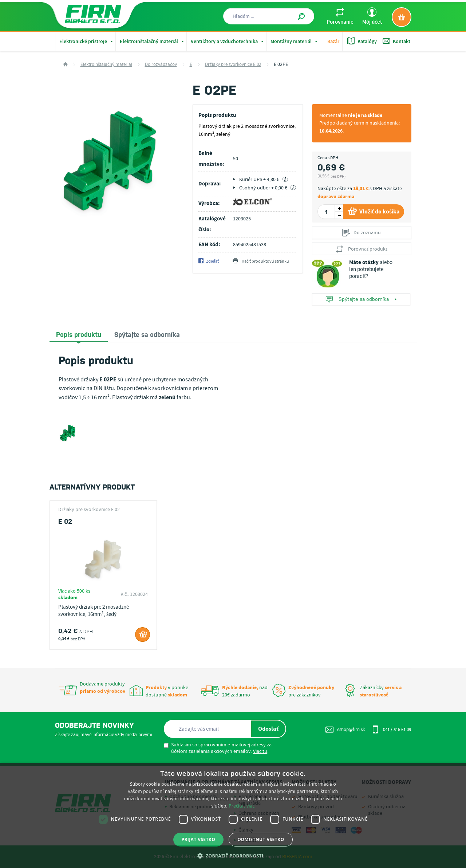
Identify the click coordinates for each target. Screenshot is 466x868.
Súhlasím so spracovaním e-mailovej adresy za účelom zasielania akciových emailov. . (218, 748)
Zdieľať (209, 262)
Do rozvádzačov (161, 65)
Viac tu (260, 751)
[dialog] (233, 815)
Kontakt (396, 41)
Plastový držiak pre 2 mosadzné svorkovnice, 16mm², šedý (94, 611)
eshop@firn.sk (345, 730)
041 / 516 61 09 (391, 729)
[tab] (79, 335)
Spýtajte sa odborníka (361, 300)
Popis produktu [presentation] (79, 334)
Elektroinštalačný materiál (153, 42)
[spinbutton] (326, 212)
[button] (233, 856)
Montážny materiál (295, 42)
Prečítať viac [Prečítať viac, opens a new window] (242, 806)
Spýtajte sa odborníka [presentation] (147, 334)
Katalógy (362, 41)
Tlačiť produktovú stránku (261, 262)
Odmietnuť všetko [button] (261, 839)
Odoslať (268, 729)
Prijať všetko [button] (199, 839)
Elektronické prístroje (87, 42)
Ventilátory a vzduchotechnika (228, 42)
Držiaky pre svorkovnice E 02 (233, 65)
